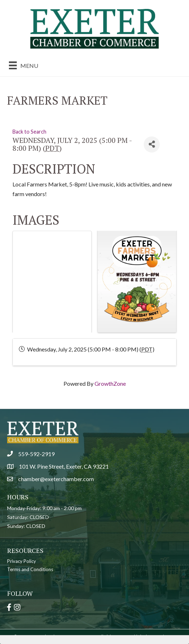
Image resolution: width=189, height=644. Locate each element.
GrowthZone (110, 383)
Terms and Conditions (30, 569)
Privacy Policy (22, 561)
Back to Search (29, 132)
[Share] (152, 144)
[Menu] (24, 65)
